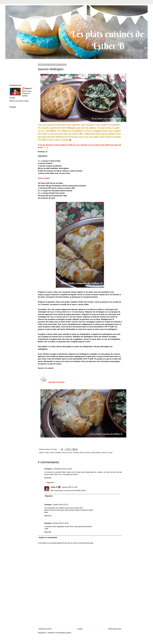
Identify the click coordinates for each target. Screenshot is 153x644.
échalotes (76, 453)
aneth (47, 453)
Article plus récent (45, 629)
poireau (104, 453)
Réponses (50, 483)
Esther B (54, 487)
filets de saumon (85, 453)
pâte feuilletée (96, 453)
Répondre (48, 478)
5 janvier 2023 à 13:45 (60, 523)
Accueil (80, 629)
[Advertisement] (80, 615)
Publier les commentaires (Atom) (60, 633)
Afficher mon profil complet (19, 101)
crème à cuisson (67, 453)
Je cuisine (49, 368)
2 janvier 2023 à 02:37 (60, 505)
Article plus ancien (115, 629)
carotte (52, 453)
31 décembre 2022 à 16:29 (62, 469)
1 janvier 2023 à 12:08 (69, 487)
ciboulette (58, 453)
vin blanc (110, 453)
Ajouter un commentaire (48, 538)
